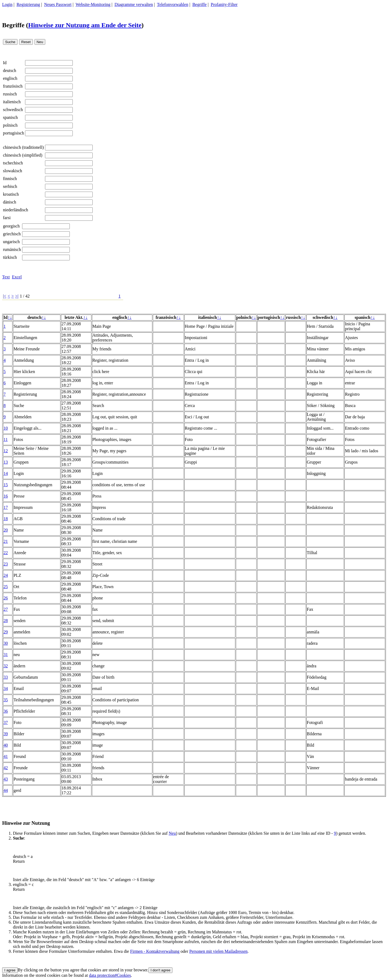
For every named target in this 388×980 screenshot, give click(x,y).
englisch (10, 78)
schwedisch (13, 110)
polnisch (10, 125)
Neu (172, 833)
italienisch (12, 102)
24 (6, 575)
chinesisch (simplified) (23, 155)
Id (5, 63)
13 (6, 462)
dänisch (10, 202)
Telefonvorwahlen (173, 4)
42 (6, 768)
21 (6, 541)
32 (6, 666)
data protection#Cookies (110, 975)
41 (6, 756)
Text (6, 277)
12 (6, 451)
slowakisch (13, 171)
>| (17, 296)
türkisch (10, 257)
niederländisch (15, 210)
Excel (17, 277)
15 (6, 485)
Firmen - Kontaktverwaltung (155, 951)
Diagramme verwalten (134, 4)
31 (6, 655)
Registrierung (28, 4)
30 (6, 643)
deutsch (10, 70)
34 (6, 689)
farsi (7, 218)
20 (6, 530)
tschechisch (13, 163)
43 (6, 779)
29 (6, 632)
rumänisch (12, 249)
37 (6, 722)
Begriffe (200, 4)
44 (6, 790)
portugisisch (13, 133)
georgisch (11, 226)
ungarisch (11, 242)
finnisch (10, 179)
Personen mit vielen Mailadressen (218, 951)
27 (6, 609)
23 (6, 564)
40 (6, 745)
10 (6, 428)
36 (6, 711)
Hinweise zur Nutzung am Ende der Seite (85, 25)
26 (6, 598)
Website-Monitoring (93, 4)
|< (5, 296)
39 (6, 734)
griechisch (12, 234)
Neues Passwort (58, 4)
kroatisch (11, 194)
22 (6, 553)
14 (6, 473)
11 (6, 439)
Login (7, 4)
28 (6, 621)
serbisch (10, 186)
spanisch (10, 117)
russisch (10, 94)
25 (6, 587)
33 (6, 677)
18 (6, 519)
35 (6, 700)
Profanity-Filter (224, 4)
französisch (13, 86)
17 (6, 507)
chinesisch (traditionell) (23, 147)
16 (6, 496)
